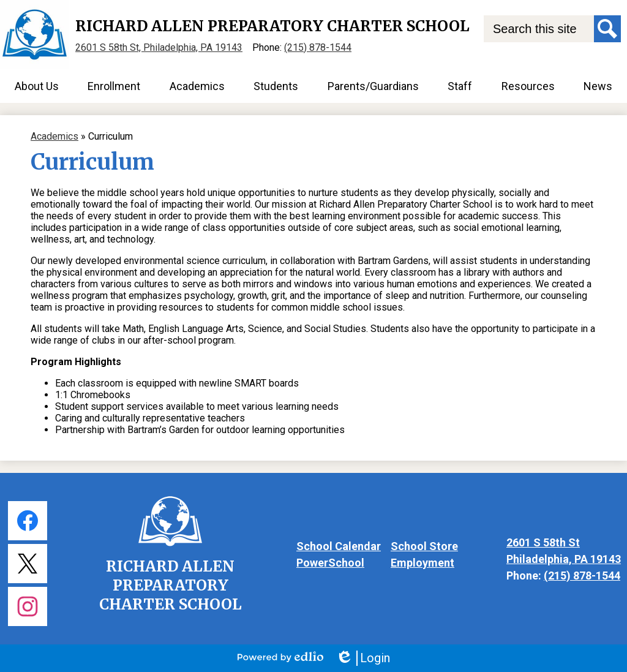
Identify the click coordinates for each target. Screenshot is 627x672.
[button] (37, 86)
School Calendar (339, 546)
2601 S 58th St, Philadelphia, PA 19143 (159, 47)
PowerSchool (330, 563)
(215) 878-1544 (318, 47)
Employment (422, 563)
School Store (424, 546)
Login (363, 658)
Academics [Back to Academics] (54, 136)
